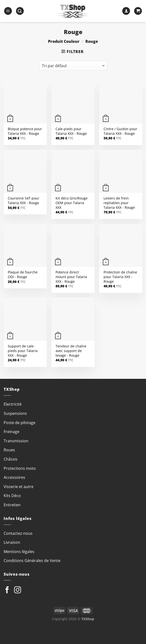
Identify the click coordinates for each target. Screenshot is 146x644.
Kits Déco (12, 496)
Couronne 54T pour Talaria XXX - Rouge (24, 201)
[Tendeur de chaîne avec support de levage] (73, 319)
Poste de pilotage (20, 423)
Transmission (16, 441)
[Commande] (73, 66)
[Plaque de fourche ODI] (25, 245)
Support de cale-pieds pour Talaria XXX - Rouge (23, 351)
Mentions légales (19, 552)
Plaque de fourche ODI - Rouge (23, 275)
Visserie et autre (19, 487)
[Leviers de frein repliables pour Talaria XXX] (121, 172)
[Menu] (8, 11)
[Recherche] (20, 11)
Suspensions (15, 413)
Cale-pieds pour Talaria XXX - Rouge (71, 131)
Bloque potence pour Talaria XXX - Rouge (25, 131)
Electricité (13, 404)
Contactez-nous (18, 533)
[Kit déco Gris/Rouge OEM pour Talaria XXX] (73, 172)
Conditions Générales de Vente (32, 561)
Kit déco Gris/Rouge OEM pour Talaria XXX (72, 203)
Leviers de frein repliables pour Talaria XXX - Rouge (119, 203)
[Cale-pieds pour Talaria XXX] (73, 102)
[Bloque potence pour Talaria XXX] (25, 102)
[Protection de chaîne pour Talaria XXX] (121, 245)
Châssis (11, 459)
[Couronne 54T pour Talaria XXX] (25, 172)
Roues (9, 450)
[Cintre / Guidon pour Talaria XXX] (121, 102)
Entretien (12, 505)
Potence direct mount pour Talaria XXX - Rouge (71, 277)
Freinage (12, 432)
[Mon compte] (126, 11)
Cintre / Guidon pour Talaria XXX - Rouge (120, 131)
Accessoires (14, 477)
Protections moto (20, 468)
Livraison (12, 542)
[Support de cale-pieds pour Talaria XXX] (25, 319)
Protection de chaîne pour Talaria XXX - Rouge (120, 277)
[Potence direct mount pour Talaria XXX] (73, 245)
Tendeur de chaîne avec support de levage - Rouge (71, 351)
